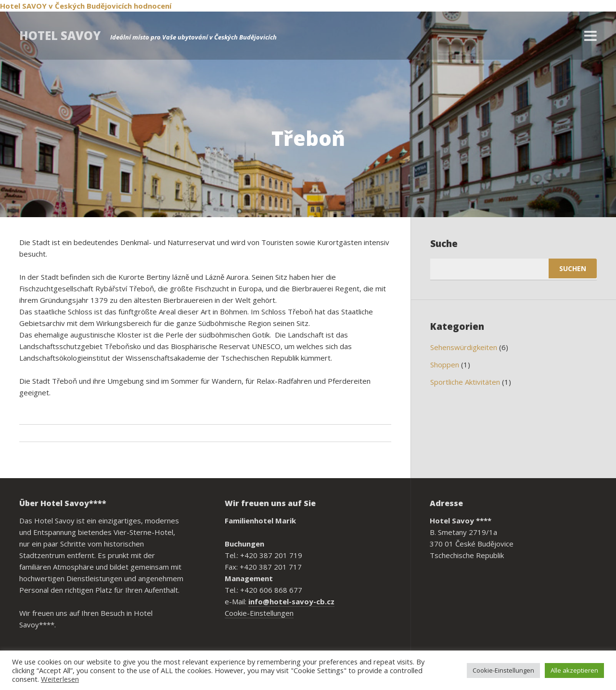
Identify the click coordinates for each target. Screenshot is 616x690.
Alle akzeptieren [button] (574, 670)
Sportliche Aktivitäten (465, 382)
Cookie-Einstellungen (259, 613)
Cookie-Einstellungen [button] (503, 670)
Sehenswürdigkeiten (464, 347)
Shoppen (445, 365)
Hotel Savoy (60, 35)
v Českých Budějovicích (90, 6)
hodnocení (153, 6)
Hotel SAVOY (23, 6)
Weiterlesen (60, 679)
